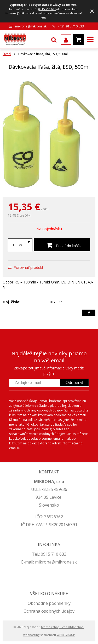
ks (20, 245)
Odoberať (74, 383)
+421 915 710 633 (71, 26)
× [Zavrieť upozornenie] (92, 11)
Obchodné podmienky (49, 603)
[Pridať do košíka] (62, 245)
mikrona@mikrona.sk (20, 13)
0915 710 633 (47, 9)
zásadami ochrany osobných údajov (36, 410)
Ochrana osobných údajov (49, 611)
